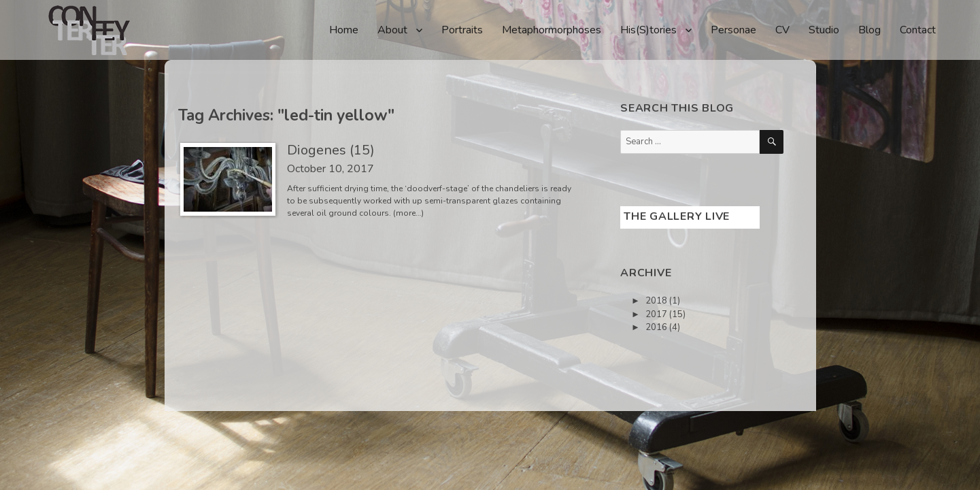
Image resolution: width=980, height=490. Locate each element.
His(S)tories (648, 30)
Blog (869, 30)
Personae (733, 30)
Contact (918, 30)
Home (344, 30)
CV (782, 30)
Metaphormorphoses (552, 30)
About (392, 30)
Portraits (462, 30)
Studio (824, 30)
